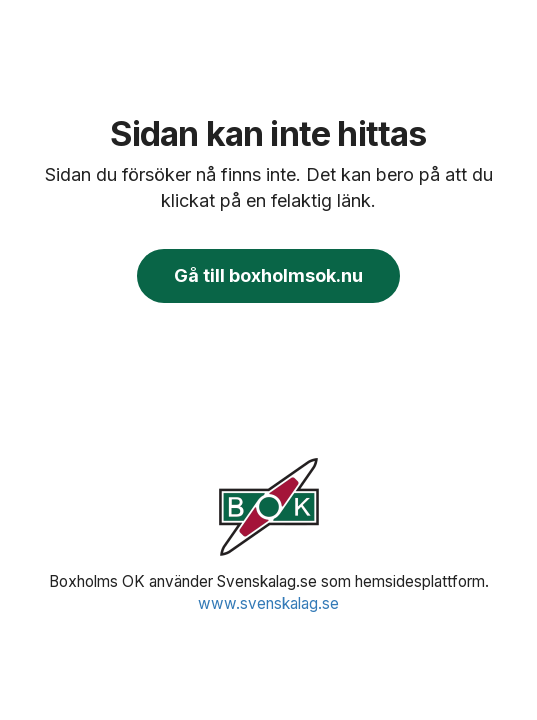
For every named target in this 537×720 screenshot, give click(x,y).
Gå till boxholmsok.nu (268, 275)
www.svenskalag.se (268, 603)
